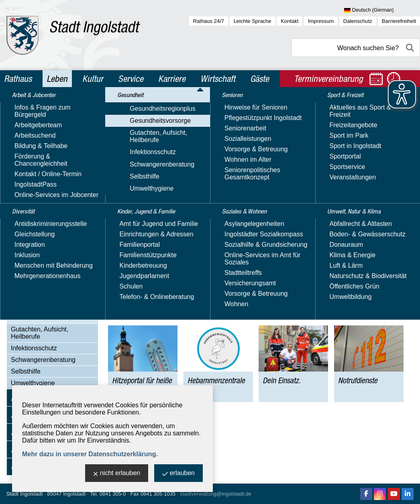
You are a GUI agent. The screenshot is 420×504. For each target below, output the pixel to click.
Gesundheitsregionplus (44, 156)
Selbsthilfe (26, 371)
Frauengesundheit (45, 198)
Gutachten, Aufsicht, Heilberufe (40, 333)
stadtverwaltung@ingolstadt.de (216, 494)
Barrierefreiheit (399, 21)
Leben (57, 79)
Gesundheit (29, 142)
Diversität (26, 125)
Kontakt (290, 21)
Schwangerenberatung (43, 360)
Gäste (260, 79)
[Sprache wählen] (382, 10)
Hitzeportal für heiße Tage (56, 284)
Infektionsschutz (34, 348)
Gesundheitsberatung (50, 254)
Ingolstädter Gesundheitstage (43, 269)
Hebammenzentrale (47, 295)
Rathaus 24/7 (209, 21)
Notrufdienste (38, 318)
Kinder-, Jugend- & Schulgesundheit (46, 183)
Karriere (172, 79)
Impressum (321, 21)
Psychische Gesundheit (52, 232)
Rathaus (18, 79)
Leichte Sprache (253, 21)
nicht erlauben (117, 474)
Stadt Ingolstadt (24, 494)
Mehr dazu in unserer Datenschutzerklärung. (90, 454)
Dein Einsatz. (38, 306)
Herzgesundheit (41, 220)
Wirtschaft (218, 79)
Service (131, 79)
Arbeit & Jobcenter (41, 108)
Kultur (93, 79)
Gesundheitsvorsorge (41, 168)
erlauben (178, 474)
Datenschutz (358, 21)
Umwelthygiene (33, 383)
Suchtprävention (42, 243)
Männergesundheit (46, 209)
